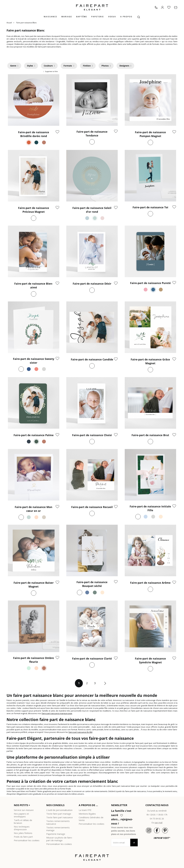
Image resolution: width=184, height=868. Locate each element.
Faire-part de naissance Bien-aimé (34, 285)
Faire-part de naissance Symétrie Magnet (150, 660)
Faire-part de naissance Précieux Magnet (34, 210)
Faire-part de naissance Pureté (150, 283)
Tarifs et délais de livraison (23, 822)
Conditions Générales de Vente (91, 819)
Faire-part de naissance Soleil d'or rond (92, 210)
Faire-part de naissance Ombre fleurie (34, 660)
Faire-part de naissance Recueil (92, 507)
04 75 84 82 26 (157, 819)
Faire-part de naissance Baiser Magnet (34, 585)
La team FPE (85, 810)
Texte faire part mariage (59, 814)
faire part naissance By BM (80, 732)
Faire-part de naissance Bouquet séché (92, 584)
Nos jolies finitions (23, 833)
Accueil (9, 22)
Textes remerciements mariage (58, 829)
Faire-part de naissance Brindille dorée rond (34, 134)
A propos (126, 17)
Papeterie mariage (56, 834)
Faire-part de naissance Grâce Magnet (150, 361)
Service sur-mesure (24, 810)
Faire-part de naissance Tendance (92, 134)
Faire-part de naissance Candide (92, 359)
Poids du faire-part (23, 837)
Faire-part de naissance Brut (150, 435)
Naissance (50, 17)
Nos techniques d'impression (22, 828)
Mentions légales (87, 814)
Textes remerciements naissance (58, 822)
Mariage (67, 17)
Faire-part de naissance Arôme (150, 583)
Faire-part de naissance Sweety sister (34, 361)
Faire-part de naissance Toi (150, 207)
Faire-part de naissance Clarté (92, 659)
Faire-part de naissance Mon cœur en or (34, 509)
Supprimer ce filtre (51, 71)
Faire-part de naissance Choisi (92, 435)
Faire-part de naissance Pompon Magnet (150, 134)
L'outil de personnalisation (59, 810)
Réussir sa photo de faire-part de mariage (59, 839)
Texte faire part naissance (60, 817)
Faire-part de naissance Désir (92, 284)
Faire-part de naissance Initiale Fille (150, 508)
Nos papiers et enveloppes (21, 815)
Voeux (112, 17)
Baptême (82, 17)
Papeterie (98, 17)
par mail (159, 823)
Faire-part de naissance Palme (34, 435)
